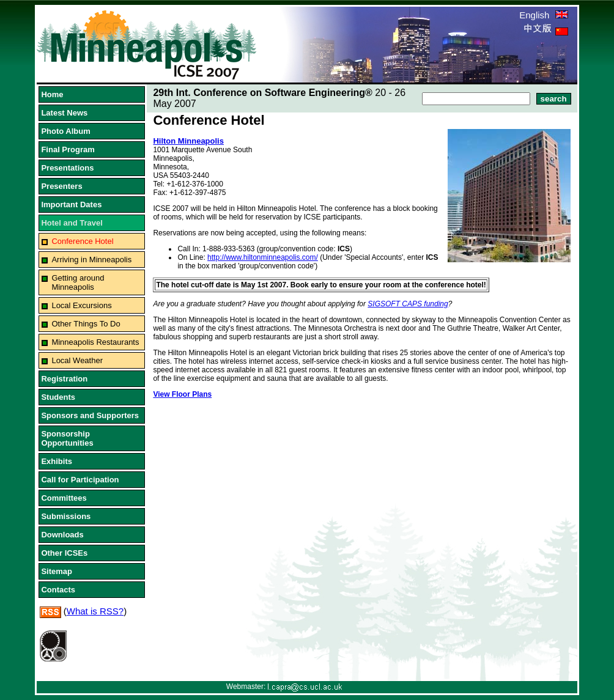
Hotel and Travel (72, 223)
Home (52, 94)
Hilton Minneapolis (188, 141)
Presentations (67, 168)
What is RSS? (95, 611)
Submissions (66, 516)
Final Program (68, 149)
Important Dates (71, 204)
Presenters (61, 186)
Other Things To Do (86, 324)
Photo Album (65, 131)
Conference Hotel (82, 241)
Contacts (58, 590)
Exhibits (57, 461)
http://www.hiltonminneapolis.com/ (263, 257)
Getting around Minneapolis (78, 282)
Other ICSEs (64, 553)
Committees (64, 498)
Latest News (64, 113)
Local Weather (77, 360)
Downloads (62, 535)
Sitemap (57, 571)
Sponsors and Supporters (90, 415)
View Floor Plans (182, 394)
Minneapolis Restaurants (95, 342)
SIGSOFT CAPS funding (408, 304)
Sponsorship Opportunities (67, 438)
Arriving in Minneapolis (91, 260)
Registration (64, 379)
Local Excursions (81, 305)
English (543, 15)
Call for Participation (80, 480)
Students (58, 397)
